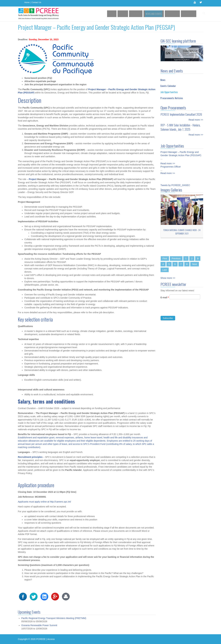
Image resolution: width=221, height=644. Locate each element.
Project (33, 179)
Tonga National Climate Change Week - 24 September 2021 (182, 232)
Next (195, 264)
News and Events (157, 14)
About (129, 14)
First (165, 258)
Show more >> (168, 278)
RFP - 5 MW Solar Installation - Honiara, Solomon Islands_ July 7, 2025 (180, 127)
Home (27, 2)
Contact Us (36, 2)
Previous (176, 258)
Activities (141, 14)
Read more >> (196, 120)
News (163, 80)
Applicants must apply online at (34, 502)
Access (51, 639)
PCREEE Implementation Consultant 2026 (181, 114)
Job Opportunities (169, 92)
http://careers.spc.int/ (60, 502)
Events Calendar (168, 86)
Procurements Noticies (172, 98)
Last (165, 270)
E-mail (165, 300)
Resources (174, 14)
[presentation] (185, 312)
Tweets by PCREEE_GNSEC (175, 185)
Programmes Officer (171, 164)
